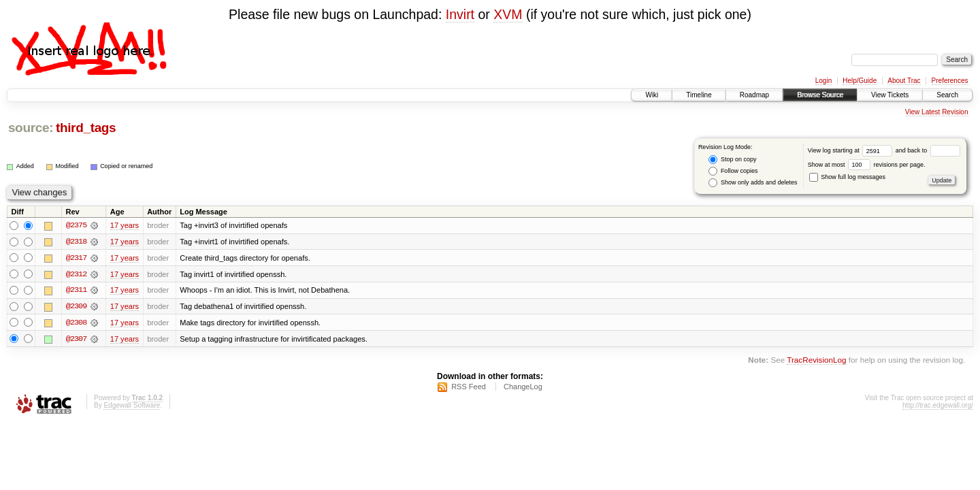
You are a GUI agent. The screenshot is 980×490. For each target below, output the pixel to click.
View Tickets (890, 95)
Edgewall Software (132, 407)
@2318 (76, 242)
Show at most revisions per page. (867, 165)
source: (31, 128)
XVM (508, 14)
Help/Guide (860, 81)
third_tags (86, 128)
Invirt (460, 14)
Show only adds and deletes (753, 183)
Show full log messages (847, 177)
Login (823, 81)
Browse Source (820, 95)
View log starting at (852, 150)
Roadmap (754, 95)
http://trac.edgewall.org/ (938, 407)
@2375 (76, 225)
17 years (125, 225)
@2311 (76, 291)
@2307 (76, 340)
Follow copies (733, 171)
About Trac (904, 81)
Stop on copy (732, 160)
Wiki (652, 95)
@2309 (76, 307)
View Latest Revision (937, 112)
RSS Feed (469, 388)
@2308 (76, 323)
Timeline (699, 95)
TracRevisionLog (816, 361)
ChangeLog (523, 388)
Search (947, 95)
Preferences (950, 81)
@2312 (76, 274)
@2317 (76, 258)
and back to (928, 150)
